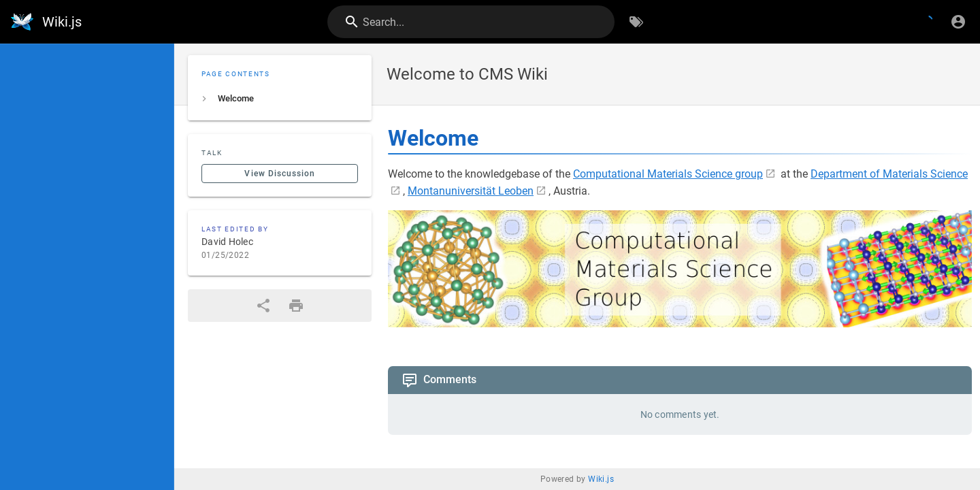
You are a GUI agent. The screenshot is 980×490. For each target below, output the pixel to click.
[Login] (958, 22)
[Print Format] (296, 306)
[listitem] (280, 99)
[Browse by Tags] (636, 22)
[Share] (263, 306)
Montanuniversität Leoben (471, 191)
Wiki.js (601, 479)
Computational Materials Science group (668, 174)
